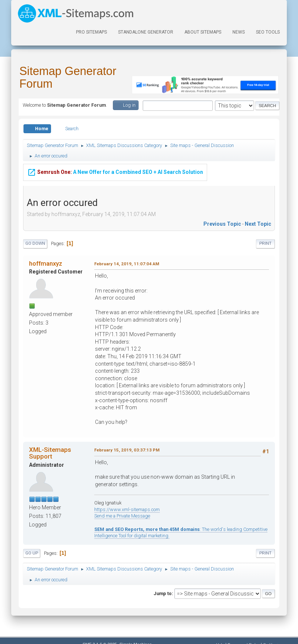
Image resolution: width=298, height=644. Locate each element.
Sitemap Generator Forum (68, 77)
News (239, 32)
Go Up (32, 553)
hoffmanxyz (46, 263)
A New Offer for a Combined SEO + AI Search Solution (115, 172)
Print (265, 243)
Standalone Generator (146, 32)
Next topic (258, 224)
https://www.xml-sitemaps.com (127, 509)
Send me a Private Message (122, 516)
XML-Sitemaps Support (50, 453)
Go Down (35, 243)
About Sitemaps (203, 32)
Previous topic (222, 224)
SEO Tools (268, 32)
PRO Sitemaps (91, 32)
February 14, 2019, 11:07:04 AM (127, 264)
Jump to (163, 593)
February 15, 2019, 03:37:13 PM (127, 450)
